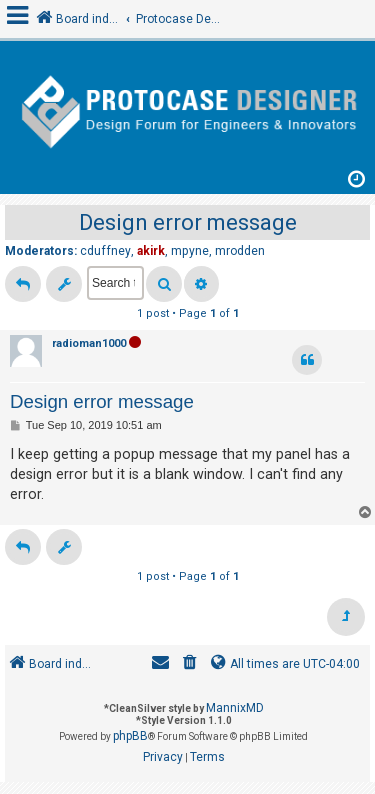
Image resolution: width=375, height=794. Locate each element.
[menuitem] (190, 664)
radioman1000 (89, 343)
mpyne (190, 251)
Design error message (188, 222)
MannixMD (235, 708)
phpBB (130, 736)
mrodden (240, 251)
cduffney (105, 251)
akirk (151, 251)
